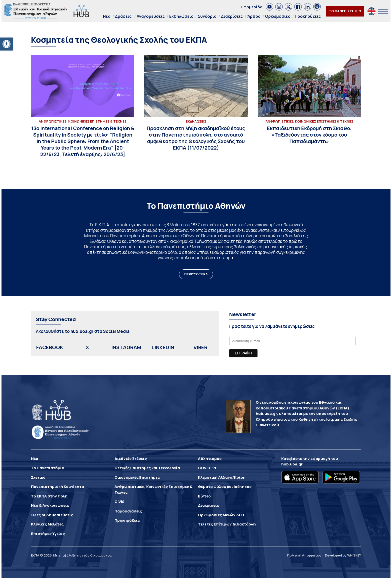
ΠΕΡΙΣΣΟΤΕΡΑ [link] (196, 274)
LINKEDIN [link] (163, 347)
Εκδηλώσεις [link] (181, 16)
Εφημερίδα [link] (252, 7)
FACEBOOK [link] (50, 347)
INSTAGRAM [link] (126, 347)
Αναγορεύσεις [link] (151, 16)
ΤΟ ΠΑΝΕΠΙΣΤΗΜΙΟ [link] (345, 11)
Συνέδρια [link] (207, 16)
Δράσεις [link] (123, 16)
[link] (6, 44)
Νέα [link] (107, 16)
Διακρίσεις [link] (232, 16)
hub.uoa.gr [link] (292, 464)
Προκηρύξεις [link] (308, 16)
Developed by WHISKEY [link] (343, 555)
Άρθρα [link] (254, 16)
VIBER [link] (200, 347)
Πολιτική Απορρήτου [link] (304, 555)
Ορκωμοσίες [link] (278, 16)
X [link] (87, 347)
